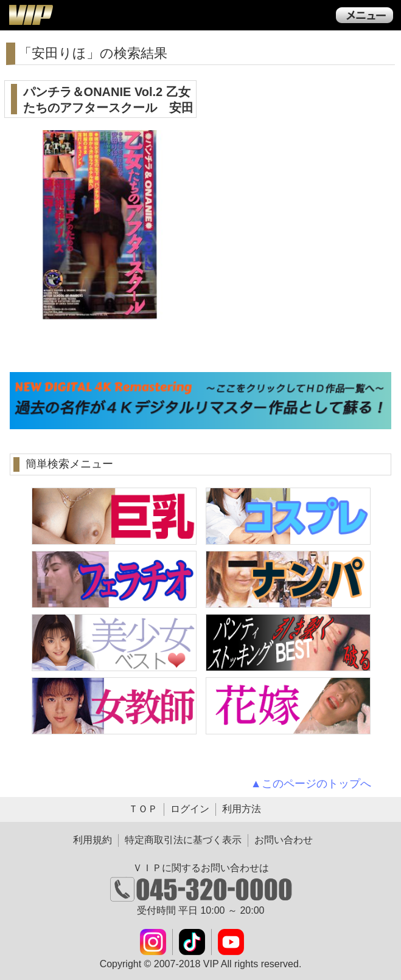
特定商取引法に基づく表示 (183, 840)
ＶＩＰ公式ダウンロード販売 (30, 15)
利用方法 (242, 809)
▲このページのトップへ (311, 784)
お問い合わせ (284, 840)
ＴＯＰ (143, 809)
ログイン (190, 809)
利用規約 (92, 840)
